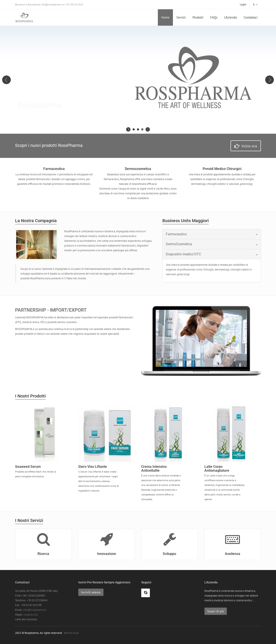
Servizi (181, 17)
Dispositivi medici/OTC (183, 254)
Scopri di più (216, 611)
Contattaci (251, 17)
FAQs (214, 17)
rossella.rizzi (31, 615)
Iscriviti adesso (91, 592)
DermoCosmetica (179, 244)
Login (243, 4)
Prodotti (198, 17)
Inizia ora (246, 146)
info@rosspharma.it (35, 610)
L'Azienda (231, 17)
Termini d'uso (71, 633)
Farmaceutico (176, 234)
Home (165, 17)
